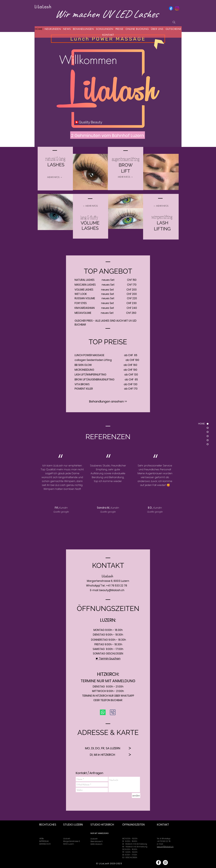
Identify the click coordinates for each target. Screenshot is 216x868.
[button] (67, 29)
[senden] (136, 795)
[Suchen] (174, 22)
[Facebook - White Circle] (158, 863)
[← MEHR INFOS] (90, 206)
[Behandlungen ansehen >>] (108, 401)
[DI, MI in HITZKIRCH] (102, 755)
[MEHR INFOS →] (55, 177)
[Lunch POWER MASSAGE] (108, 39)
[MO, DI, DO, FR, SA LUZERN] (103, 748)
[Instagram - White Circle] (165, 863)
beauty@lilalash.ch (112, 590)
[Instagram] (177, 8)
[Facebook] (171, 8)
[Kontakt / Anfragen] (89, 773)
